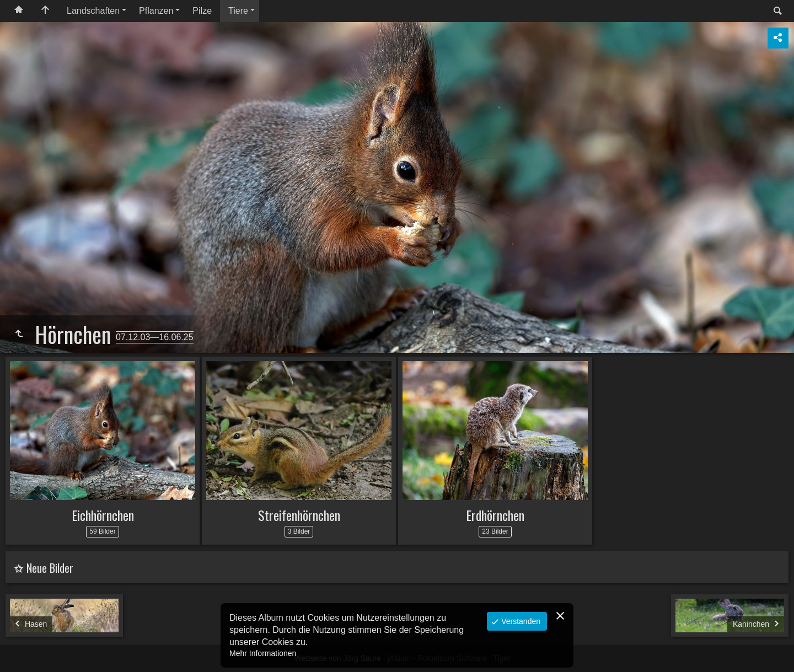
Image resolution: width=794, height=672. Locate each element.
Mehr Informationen (263, 653)
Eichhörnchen (103, 515)
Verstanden (520, 621)
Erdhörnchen (495, 515)
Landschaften (93, 11)
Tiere (238, 11)
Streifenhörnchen (299, 515)
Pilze (202, 11)
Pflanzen (156, 11)
